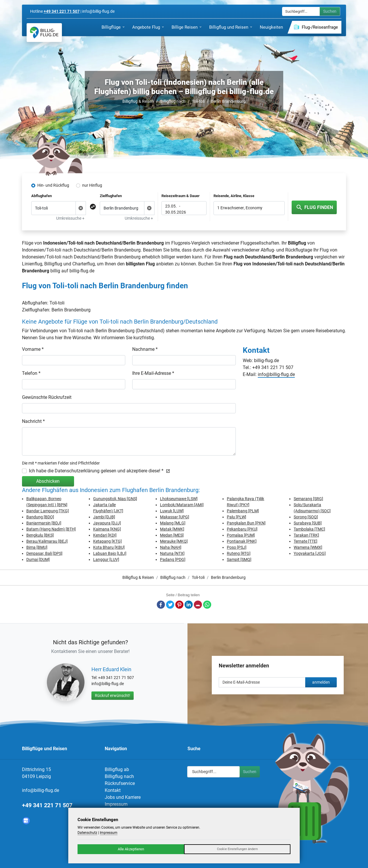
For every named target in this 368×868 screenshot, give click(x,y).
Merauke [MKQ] (174, 541)
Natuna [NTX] (172, 553)
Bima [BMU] (37, 547)
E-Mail (198, 605)
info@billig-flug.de (276, 374)
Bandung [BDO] (40, 517)
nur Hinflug (92, 185)
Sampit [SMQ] (239, 559)
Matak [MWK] (172, 529)
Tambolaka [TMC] (309, 529)
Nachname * (145, 349)
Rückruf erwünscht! (113, 695)
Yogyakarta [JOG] (310, 553)
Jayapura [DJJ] (107, 523)
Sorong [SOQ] (306, 517)
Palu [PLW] (237, 517)
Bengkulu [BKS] (40, 535)
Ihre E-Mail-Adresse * (153, 373)
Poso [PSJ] (237, 547)
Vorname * (33, 349)
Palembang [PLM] (243, 511)
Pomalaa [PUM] (241, 535)
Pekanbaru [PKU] (242, 529)
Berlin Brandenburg (228, 101)
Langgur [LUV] (106, 559)
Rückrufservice (120, 783)
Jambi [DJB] (104, 517)
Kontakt (113, 790)
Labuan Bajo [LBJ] (110, 553)
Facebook (161, 605)
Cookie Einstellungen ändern (237, 849)
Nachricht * (33, 421)
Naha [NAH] (171, 547)
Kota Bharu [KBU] (109, 547)
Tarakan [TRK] (306, 535)
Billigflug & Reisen (138, 101)
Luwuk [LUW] (172, 511)
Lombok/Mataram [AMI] (182, 505)
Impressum (116, 804)
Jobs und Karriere (123, 797)
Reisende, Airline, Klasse (234, 196)
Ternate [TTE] (306, 541)
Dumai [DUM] (38, 559)
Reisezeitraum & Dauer (181, 196)
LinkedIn (189, 605)
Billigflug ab (117, 769)
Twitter (170, 605)
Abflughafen (42, 196)
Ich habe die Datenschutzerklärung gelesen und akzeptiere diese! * (100, 471)
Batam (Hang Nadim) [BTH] (51, 529)
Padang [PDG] (173, 559)
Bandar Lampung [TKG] (48, 511)
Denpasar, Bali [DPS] (44, 553)
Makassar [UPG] (175, 517)
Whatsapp (207, 605)
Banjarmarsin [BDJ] (44, 523)
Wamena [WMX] (308, 547)
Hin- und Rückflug (53, 185)
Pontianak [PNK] (242, 541)
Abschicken (48, 481)
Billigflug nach (173, 101)
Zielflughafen (111, 196)
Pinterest (179, 605)
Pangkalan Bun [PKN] (246, 523)
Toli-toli (198, 101)
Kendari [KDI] (105, 535)
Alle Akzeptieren (131, 849)
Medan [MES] (172, 535)
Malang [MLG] (173, 523)
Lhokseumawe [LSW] (179, 499)
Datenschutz (87, 833)
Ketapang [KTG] (107, 541)
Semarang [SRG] (308, 499)
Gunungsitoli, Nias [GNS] (115, 499)
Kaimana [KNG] (107, 529)
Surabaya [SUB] (308, 523)
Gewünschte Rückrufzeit (47, 397)
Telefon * (31, 373)
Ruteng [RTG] (239, 553)
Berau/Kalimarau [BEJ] (47, 541)
